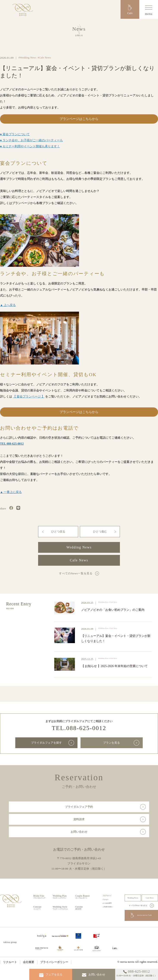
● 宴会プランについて (15, 134)
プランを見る (112, 743)
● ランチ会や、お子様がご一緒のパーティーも (31, 140)
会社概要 (29, 962)
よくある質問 (107, 903)
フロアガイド (107, 896)
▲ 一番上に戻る (11, 492)
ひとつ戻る (58, 532)
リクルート (10, 962)
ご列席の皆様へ (108, 907)
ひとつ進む (100, 532)
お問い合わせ (79, 832)
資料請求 (79, 819)
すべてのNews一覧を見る (76, 573)
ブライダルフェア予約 (79, 807)
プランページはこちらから (79, 119)
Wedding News (79, 547)
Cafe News (79, 560)
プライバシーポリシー (54, 962)
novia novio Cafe (141, 915)
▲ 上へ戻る (8, 305)
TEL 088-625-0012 (12, 444)
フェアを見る (51, 975)
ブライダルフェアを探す (46, 743)
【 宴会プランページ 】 (29, 397)
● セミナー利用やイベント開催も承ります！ (30, 146)
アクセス (105, 899)
